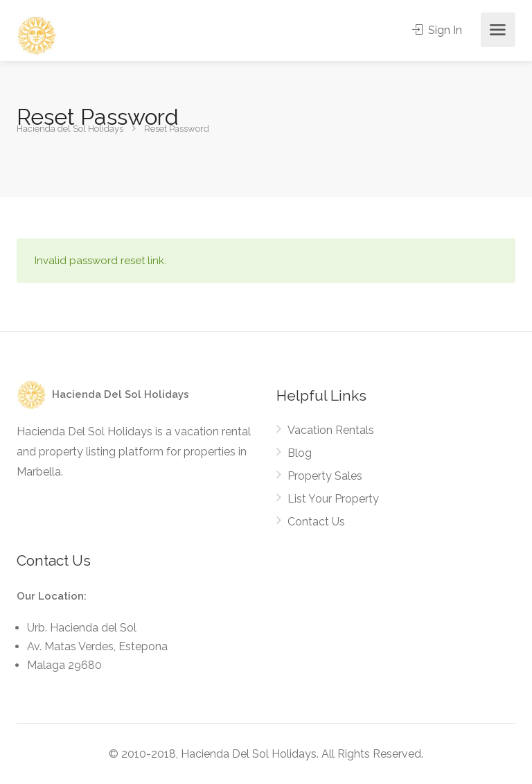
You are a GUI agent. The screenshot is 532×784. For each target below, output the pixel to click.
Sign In (437, 30)
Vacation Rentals (331, 430)
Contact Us (316, 522)
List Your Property (333, 499)
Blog (300, 453)
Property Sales (325, 476)
